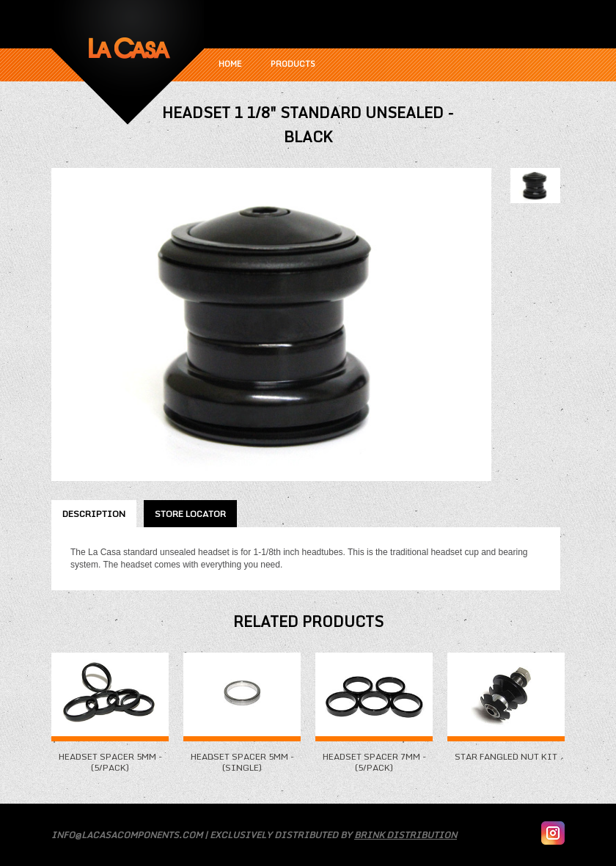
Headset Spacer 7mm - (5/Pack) (374, 756)
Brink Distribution (406, 835)
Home (230, 64)
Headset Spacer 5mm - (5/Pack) (110, 756)
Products (293, 64)
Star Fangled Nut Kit (506, 751)
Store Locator (190, 514)
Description (94, 514)
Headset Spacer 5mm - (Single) (242, 756)
